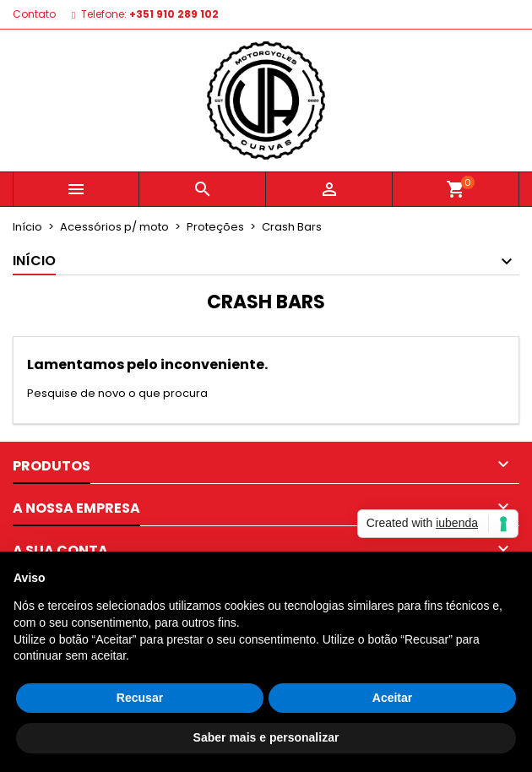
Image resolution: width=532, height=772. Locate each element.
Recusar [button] (140, 698)
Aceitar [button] (392, 698)
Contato (34, 14)
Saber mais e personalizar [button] (266, 737)
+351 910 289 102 (174, 14)
